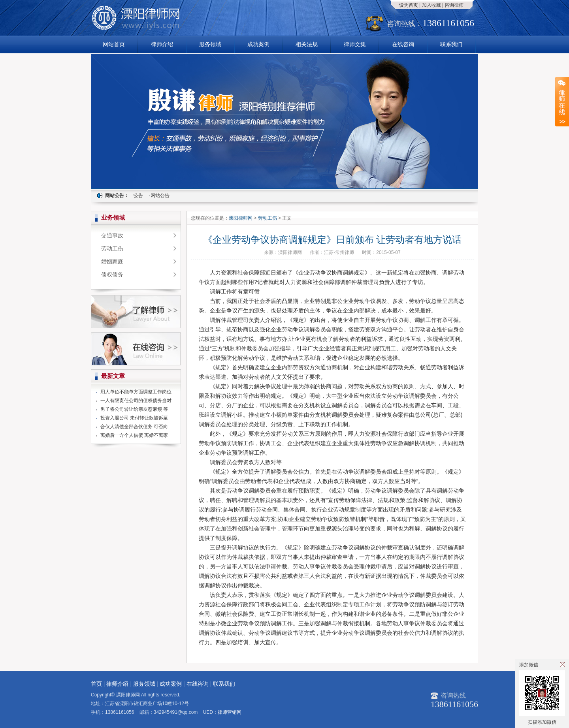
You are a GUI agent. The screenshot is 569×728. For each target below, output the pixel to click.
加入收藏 (431, 5)
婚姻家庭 (112, 261)
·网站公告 (135, 196)
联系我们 (451, 44)
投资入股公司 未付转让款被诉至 (134, 418)
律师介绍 (162, 44)
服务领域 (210, 44)
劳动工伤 (112, 248)
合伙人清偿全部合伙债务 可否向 (134, 427)
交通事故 (112, 235)
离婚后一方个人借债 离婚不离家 (134, 435)
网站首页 (114, 44)
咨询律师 (454, 5)
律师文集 (355, 44)
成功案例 (258, 44)
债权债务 (112, 275)
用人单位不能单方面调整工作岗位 (136, 392)
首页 (96, 684)
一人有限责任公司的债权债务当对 (136, 401)
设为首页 (409, 5)
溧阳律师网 (241, 218)
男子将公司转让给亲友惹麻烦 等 (134, 409)
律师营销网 (230, 712)
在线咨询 (403, 44)
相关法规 (307, 44)
